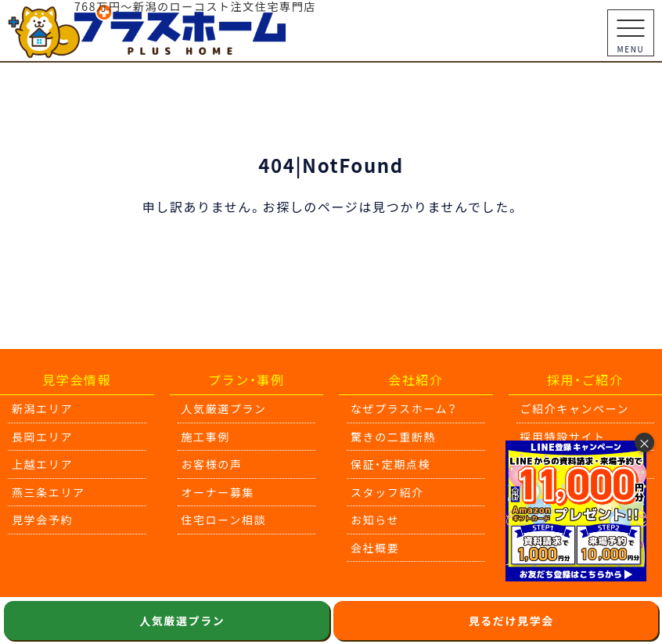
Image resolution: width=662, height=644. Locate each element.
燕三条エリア (49, 492)
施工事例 (206, 437)
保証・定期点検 (390, 464)
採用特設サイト (563, 437)
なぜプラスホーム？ (404, 408)
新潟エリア (42, 408)
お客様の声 (212, 464)
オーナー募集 (218, 492)
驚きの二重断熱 (393, 437)
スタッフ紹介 (387, 492)
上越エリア (42, 464)
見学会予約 (42, 520)
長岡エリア (42, 437)
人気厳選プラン (224, 408)
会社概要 (375, 548)
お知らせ (375, 520)
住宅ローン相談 (224, 520)
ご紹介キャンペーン (575, 408)
